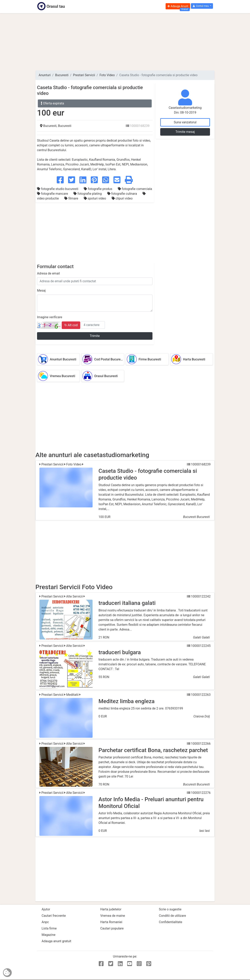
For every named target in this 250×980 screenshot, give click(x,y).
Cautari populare (112, 928)
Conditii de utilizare (172, 916)
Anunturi (45, 75)
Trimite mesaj (185, 132)
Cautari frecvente (54, 916)
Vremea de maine (113, 916)
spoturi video (95, 198)
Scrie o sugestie (170, 909)
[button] (202, 6)
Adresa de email (48, 273)
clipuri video (122, 198)
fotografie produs (98, 189)
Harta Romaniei (111, 922)
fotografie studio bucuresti (58, 189)
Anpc (45, 922)
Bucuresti (62, 75)
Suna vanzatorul (185, 122)
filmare (72, 198)
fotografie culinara (123, 194)
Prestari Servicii (84, 75)
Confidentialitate (170, 922)
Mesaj (41, 290)
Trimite (95, 336)
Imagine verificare (50, 317)
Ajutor (46, 909)
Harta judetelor (111, 909)
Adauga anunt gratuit (56, 941)
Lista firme (49, 928)
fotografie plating (88, 194)
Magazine (49, 935)
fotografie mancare (53, 194)
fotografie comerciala (135, 189)
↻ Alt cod (71, 325)
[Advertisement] (125, 42)
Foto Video (107, 75)
